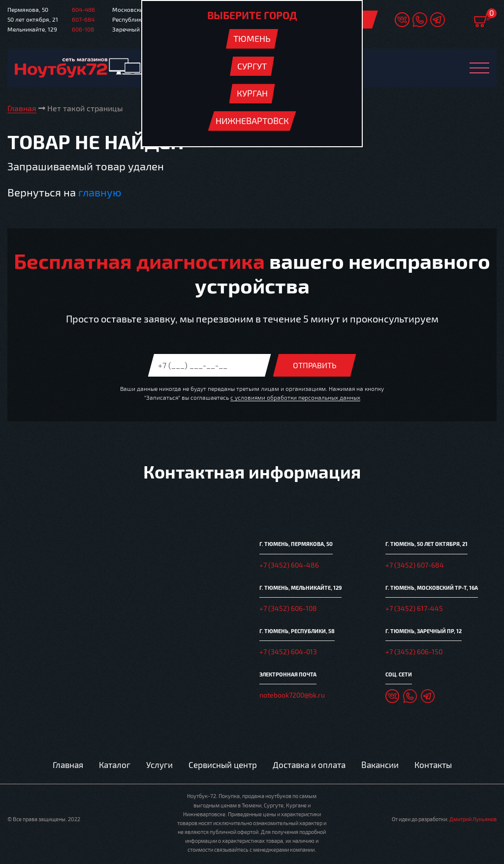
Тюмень (252, 38)
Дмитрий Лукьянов (473, 819)
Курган (252, 93)
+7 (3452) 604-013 (288, 652)
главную (100, 192)
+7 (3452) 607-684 (415, 565)
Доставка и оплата (309, 765)
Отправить (315, 365)
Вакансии (380, 765)
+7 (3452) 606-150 (414, 652)
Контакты (433, 765)
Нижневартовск (252, 121)
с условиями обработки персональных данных (295, 397)
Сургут (252, 66)
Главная (68, 765)
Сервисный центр (223, 765)
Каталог (115, 765)
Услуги (159, 765)
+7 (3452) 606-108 (288, 608)
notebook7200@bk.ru (292, 695)
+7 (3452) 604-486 (289, 565)
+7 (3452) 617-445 (414, 608)
